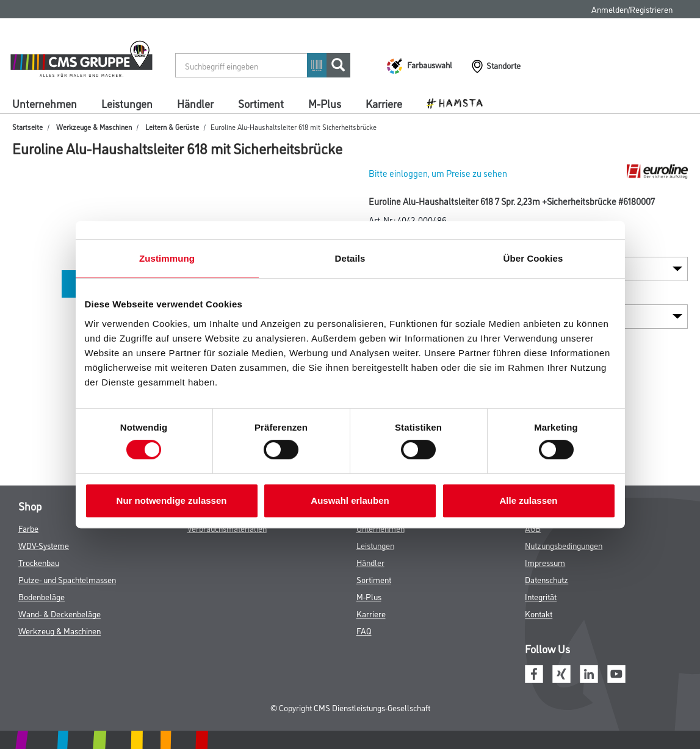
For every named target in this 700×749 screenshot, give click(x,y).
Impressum (545, 562)
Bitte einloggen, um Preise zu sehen (438, 173)
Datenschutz (547, 579)
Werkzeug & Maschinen (60, 630)
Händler (195, 103)
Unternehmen (45, 103)
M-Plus (325, 103)
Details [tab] (350, 258)
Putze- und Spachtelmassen (67, 579)
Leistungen (127, 103)
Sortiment (261, 103)
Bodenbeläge (41, 596)
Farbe (28, 528)
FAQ (364, 630)
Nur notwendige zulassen (172, 500)
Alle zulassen (528, 500)
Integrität (541, 596)
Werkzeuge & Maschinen (94, 127)
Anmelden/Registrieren (632, 9)
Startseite (27, 127)
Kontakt (539, 613)
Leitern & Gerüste (172, 127)
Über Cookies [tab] (533, 258)
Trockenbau (39, 562)
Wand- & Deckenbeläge (60, 613)
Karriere (384, 103)
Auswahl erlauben (350, 500)
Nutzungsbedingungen (564, 545)
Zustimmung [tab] (167, 258)
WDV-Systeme (44, 545)
